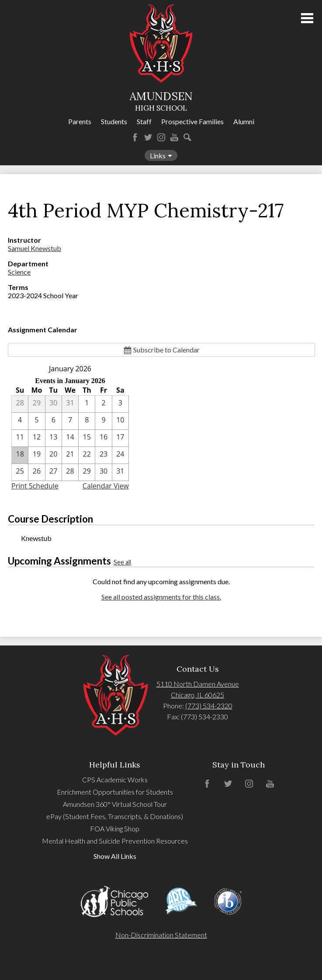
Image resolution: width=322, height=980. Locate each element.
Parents (80, 121)
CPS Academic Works (115, 779)
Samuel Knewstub (35, 248)
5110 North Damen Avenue (198, 684)
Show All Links (115, 856)
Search (187, 137)
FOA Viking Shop (115, 828)
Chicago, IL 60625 (197, 695)
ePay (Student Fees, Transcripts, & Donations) (115, 816)
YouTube (174, 137)
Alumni (244, 121)
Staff (144, 121)
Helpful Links (115, 765)
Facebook (135, 137)
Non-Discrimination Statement (161, 935)
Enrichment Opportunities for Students (115, 792)
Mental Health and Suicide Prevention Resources (115, 841)
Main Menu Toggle (307, 18)
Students (114, 121)
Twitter (148, 137)
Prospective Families (192, 121)
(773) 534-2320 (209, 706)
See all (122, 562)
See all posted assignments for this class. (161, 597)
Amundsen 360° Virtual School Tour (115, 804)
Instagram (161, 137)
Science (19, 272)
